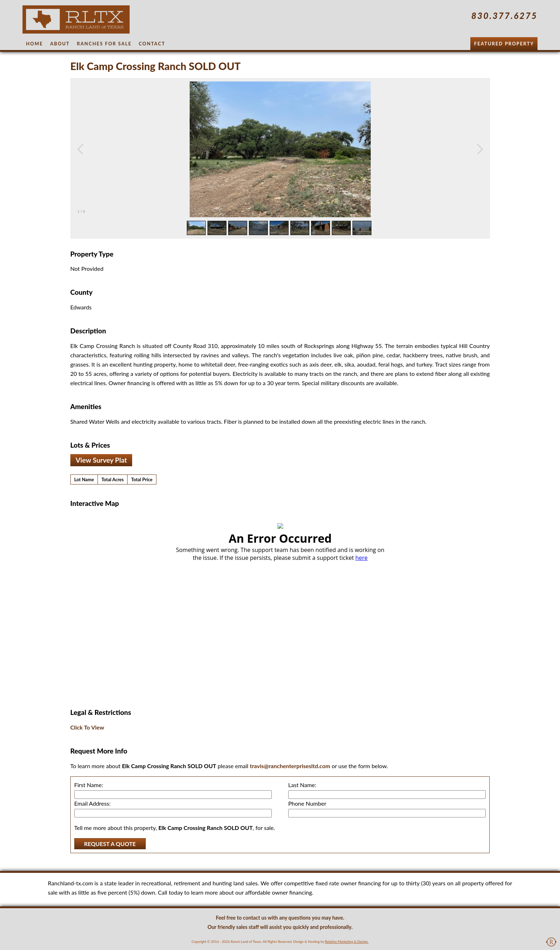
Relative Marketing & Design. (347, 942)
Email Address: (92, 803)
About (60, 44)
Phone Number (307, 803)
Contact (152, 44)
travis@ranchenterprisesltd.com (290, 766)
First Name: (89, 785)
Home (35, 44)
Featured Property (504, 44)
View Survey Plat (101, 460)
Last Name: (302, 785)
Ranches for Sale (104, 44)
